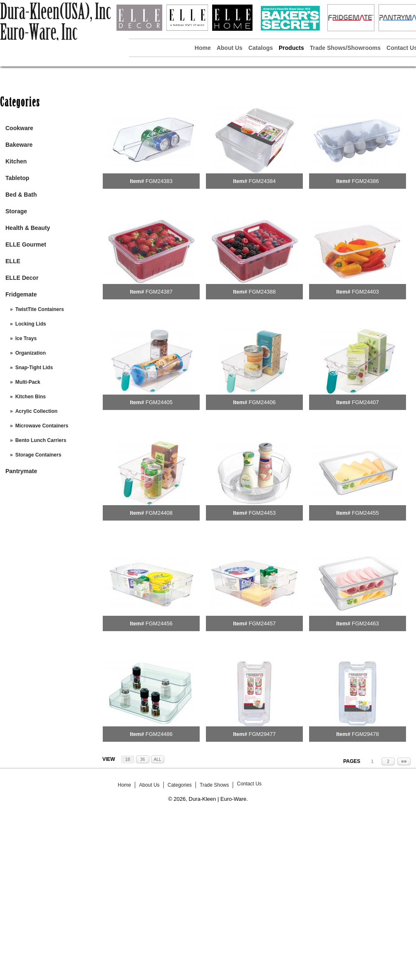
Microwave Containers (42, 426)
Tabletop (17, 178)
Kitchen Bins (31, 397)
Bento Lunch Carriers (41, 440)
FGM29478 (365, 734)
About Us (230, 48)
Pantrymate (21, 471)
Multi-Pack (28, 382)
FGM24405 (159, 402)
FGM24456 (159, 623)
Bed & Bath (21, 195)
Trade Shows (214, 785)
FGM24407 (365, 402)
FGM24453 (262, 513)
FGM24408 (159, 513)
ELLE (13, 261)
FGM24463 (365, 623)
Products (291, 48)
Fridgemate (21, 294)
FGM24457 (262, 623)
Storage (16, 211)
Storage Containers (38, 455)
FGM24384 (262, 181)
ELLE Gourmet (26, 244)
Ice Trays (26, 338)
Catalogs (261, 48)
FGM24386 (365, 181)
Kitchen (16, 161)
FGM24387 (159, 292)
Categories (180, 785)
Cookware (19, 128)
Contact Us (249, 784)
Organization (31, 353)
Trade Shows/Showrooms (345, 48)
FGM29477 (262, 734)
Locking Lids (31, 324)
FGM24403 (365, 292)
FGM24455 (365, 513)
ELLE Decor (22, 278)
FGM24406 (262, 402)
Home (203, 48)
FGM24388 (262, 292)
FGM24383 (159, 181)
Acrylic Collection (36, 411)
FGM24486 (159, 734)
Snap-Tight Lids (34, 368)
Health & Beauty (28, 228)
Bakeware (19, 145)
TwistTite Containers (40, 309)
